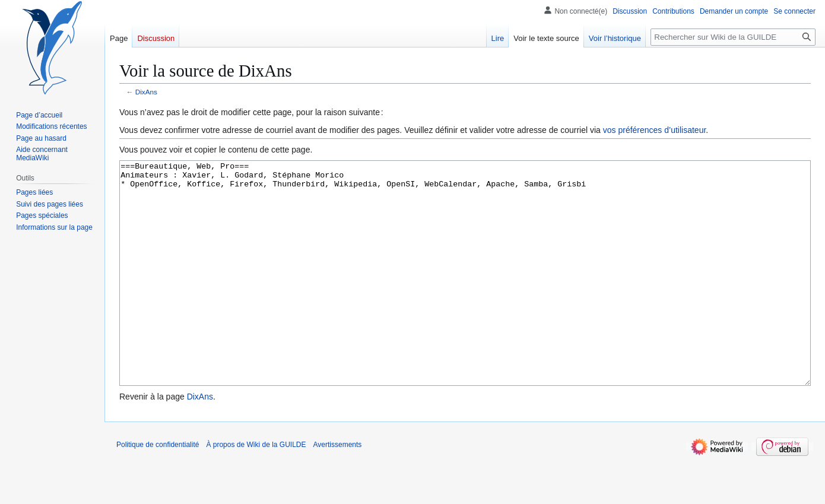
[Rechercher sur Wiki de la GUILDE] (733, 37)
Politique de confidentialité (158, 489)
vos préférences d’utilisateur (655, 130)
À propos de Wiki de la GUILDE (256, 489)
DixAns (146, 92)
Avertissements (338, 489)
